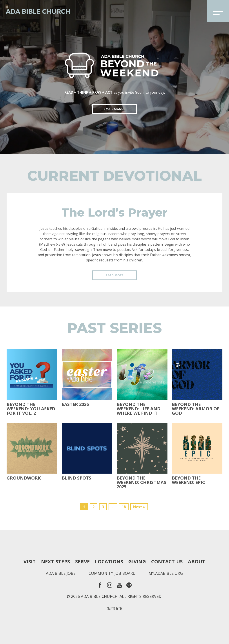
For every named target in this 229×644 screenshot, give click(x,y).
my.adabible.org (166, 573)
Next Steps (55, 561)
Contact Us (167, 561)
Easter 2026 (75, 404)
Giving (137, 561)
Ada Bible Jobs (61, 573)
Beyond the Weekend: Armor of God (196, 409)
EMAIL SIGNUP (115, 109)
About (197, 561)
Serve (82, 561)
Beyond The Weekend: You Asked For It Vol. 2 (31, 409)
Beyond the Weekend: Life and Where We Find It (139, 409)
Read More (114, 275)
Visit (30, 561)
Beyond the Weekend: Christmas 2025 (141, 482)
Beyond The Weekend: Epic (188, 480)
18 (124, 507)
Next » (139, 507)
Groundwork (24, 478)
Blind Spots (76, 478)
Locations (109, 561)
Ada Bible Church (35, 11)
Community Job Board (112, 573)
